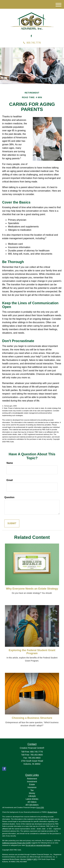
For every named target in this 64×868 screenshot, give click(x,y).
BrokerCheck (53, 812)
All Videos (32, 802)
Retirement (32, 779)
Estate (32, 784)
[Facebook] (31, 36)
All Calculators (32, 805)
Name (10, 463)
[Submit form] (12, 524)
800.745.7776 (32, 43)
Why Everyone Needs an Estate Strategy (32, 589)
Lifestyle (32, 796)
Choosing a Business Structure (32, 718)
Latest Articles (32, 799)
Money (32, 793)
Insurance (32, 787)
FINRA (29, 859)
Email (10, 480)
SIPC (35, 859)
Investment (32, 782)
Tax (32, 790)
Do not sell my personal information (38, 845)
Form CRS (40, 807)
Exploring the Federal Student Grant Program (32, 652)
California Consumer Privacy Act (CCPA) (17, 843)
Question (9, 497)
